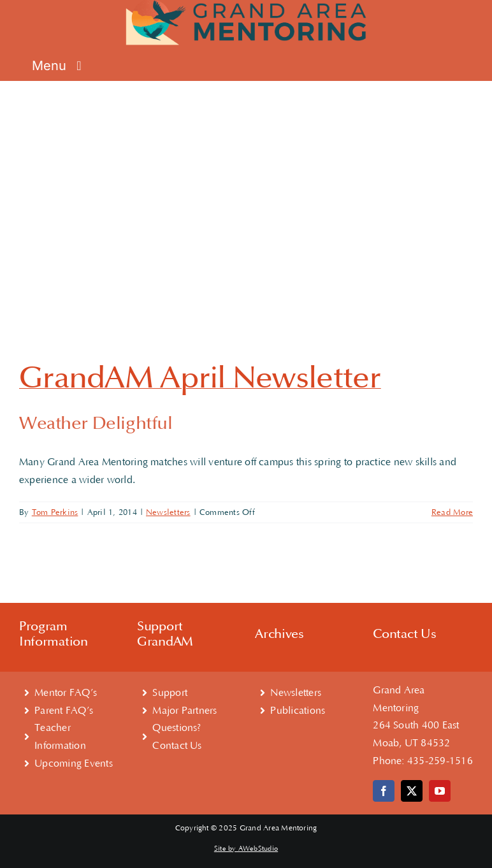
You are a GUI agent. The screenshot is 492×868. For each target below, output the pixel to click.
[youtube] (440, 791)
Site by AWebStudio (246, 849)
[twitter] (412, 791)
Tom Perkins (55, 512)
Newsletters (168, 512)
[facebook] (384, 791)
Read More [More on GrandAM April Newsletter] (452, 512)
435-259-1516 (440, 761)
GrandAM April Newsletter (200, 378)
